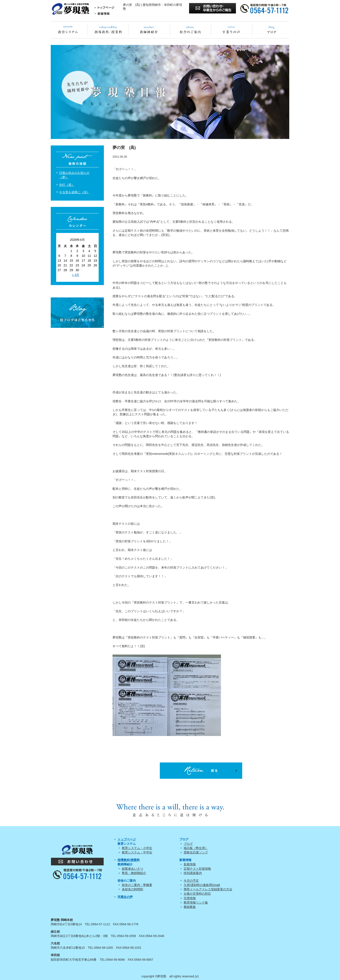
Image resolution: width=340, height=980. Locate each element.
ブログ (188, 844)
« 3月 (75, 275)
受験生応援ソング (196, 852)
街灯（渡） (67, 185)
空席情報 (190, 898)
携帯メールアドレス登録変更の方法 (208, 889)
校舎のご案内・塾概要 (137, 885)
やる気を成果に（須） (74, 192)
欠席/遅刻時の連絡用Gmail (202, 885)
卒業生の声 (125, 897)
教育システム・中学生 (137, 852)
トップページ (127, 839)
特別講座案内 (193, 873)
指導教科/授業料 (129, 860)
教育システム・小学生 (137, 848)
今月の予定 (191, 881)
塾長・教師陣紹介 (134, 873)
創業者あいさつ (132, 869)
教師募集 (190, 907)
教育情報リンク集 (196, 902)
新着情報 (190, 864)
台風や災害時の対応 (197, 894)
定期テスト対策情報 (197, 869)
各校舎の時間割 (132, 889)
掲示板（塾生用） (196, 848)
